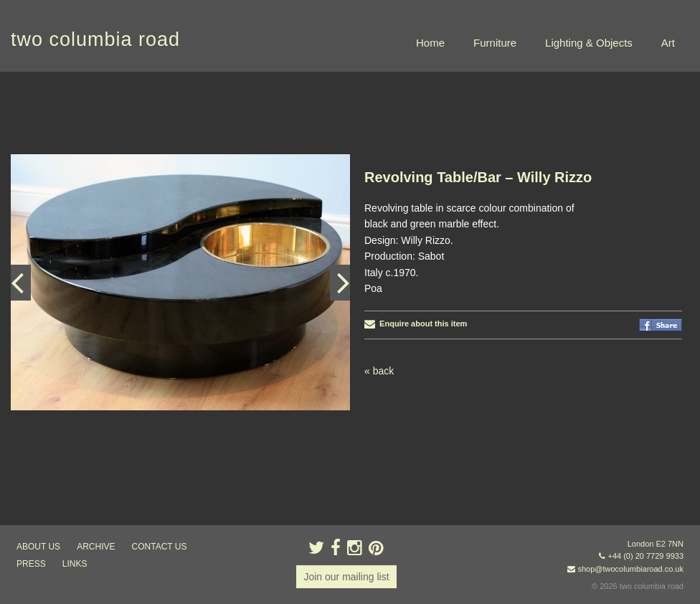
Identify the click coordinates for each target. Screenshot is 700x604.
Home (430, 43)
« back (379, 371)
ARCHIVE (96, 547)
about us (38, 547)
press (31, 564)
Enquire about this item (416, 324)
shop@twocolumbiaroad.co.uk (630, 569)
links (75, 564)
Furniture (495, 43)
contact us (160, 547)
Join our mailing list (346, 577)
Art (668, 43)
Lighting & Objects (589, 43)
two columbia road (95, 39)
